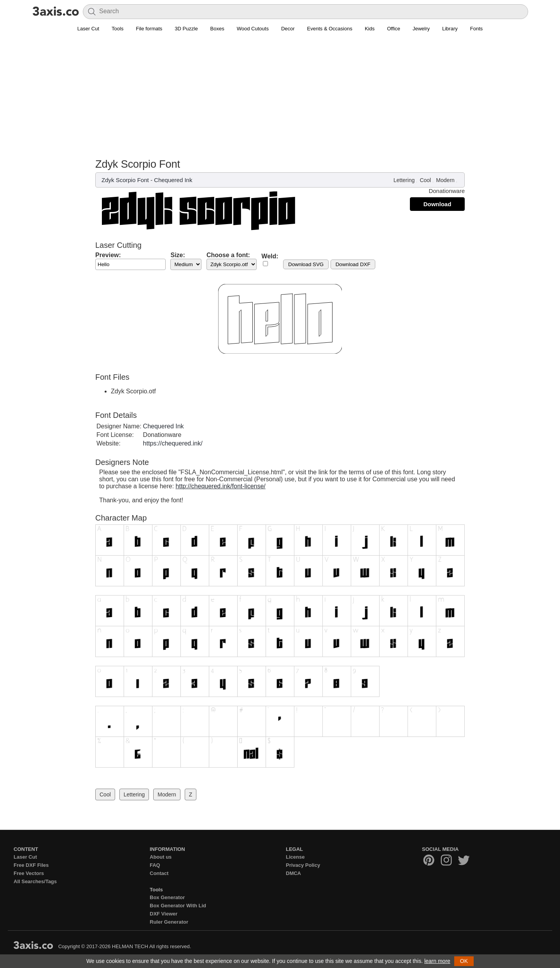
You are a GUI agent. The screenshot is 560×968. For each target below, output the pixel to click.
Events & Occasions (330, 29)
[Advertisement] (280, 100)
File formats (149, 29)
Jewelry (421, 29)
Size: (178, 255)
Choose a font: (228, 255)
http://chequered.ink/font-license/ (221, 486)
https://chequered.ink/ (173, 443)
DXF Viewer (164, 914)
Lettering (404, 180)
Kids (370, 29)
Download (437, 204)
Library (450, 29)
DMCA (293, 873)
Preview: (108, 255)
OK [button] (464, 961)
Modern (445, 180)
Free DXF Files (31, 865)
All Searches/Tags (35, 881)
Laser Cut (88, 29)
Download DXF (353, 264)
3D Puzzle (186, 29)
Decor (288, 29)
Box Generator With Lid (178, 906)
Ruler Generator (169, 922)
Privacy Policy (303, 865)
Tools (117, 29)
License (295, 857)
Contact (159, 873)
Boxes (217, 29)
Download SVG (306, 264)
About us (161, 857)
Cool (425, 180)
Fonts (477, 29)
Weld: (270, 256)
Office (394, 29)
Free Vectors (29, 873)
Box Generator (167, 897)
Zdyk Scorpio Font (125, 180)
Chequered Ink (173, 180)
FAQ (155, 865)
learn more (437, 961)
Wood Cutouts (253, 29)
